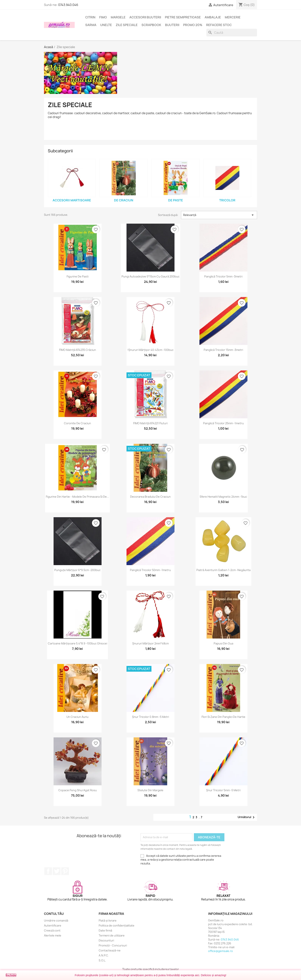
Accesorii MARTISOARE (72, 200)
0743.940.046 (68, 5)
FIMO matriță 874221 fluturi (150, 423)
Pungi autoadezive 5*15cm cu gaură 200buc (150, 276)
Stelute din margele (150, 790)
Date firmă (105, 930)
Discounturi (106, 940)
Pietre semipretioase (183, 17)
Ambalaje (213, 17)
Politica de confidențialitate (117, 925)
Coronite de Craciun (77, 423)
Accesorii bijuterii (145, 17)
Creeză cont (52, 930)
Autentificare (53, 925)
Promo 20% (193, 25)
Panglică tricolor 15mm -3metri (223, 350)
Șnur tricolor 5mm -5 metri (223, 790)
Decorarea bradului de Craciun (150, 497)
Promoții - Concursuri (113, 945)
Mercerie (233, 17)
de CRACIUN (124, 200)
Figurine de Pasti (78, 276)
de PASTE (176, 200)
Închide (11, 975)
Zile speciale (127, 25)
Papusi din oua (223, 643)
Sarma (91, 25)
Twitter (57, 871)
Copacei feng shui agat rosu (78, 790)
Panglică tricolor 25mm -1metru (223, 423)
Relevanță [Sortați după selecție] (219, 215)
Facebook (48, 871)
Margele (118, 17)
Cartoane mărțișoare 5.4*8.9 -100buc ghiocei (77, 643)
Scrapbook (151, 25)
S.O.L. (102, 960)
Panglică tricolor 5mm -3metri (223, 276)
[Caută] (232, 33)
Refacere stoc (219, 25)
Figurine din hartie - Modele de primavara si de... (77, 497)
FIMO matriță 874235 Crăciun (78, 350)
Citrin (90, 17)
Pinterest (65, 871)
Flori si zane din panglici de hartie (223, 717)
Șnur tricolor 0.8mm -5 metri (150, 717)
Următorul (247, 817)
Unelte (106, 25)
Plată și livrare (108, 920)
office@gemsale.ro (220, 951)
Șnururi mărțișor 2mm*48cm (150, 643)
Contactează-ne (110, 950)
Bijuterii (172, 25)
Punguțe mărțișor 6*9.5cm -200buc (77, 570)
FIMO (103, 17)
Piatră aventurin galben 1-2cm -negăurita (223, 570)
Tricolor (227, 200)
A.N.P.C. (104, 955)
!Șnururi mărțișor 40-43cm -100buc (150, 350)
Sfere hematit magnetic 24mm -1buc (223, 497)
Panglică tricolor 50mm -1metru (150, 570)
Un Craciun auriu (77, 717)
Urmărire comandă (56, 920)
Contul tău (54, 914)
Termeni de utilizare (112, 935)
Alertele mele (53, 935)
